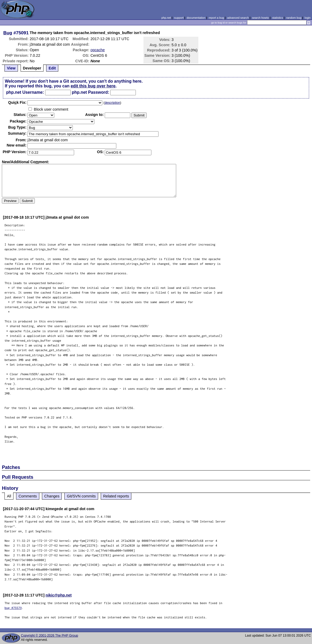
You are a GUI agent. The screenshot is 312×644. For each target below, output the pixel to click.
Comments (28, 496)
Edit (52, 68)
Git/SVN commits (81, 496)
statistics (278, 18)
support (179, 18)
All (9, 496)
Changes (52, 496)
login (308, 18)
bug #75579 (13, 608)
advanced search (238, 18)
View (11, 68)
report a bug (216, 18)
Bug (8, 33)
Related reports (116, 496)
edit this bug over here (93, 86)
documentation (196, 18)
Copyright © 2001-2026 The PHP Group (49, 636)
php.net (166, 18)
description (112, 103)
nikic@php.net (59, 595)
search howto (260, 18)
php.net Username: (25, 92)
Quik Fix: (17, 102)
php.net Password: (90, 92)
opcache (98, 50)
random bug (294, 18)
